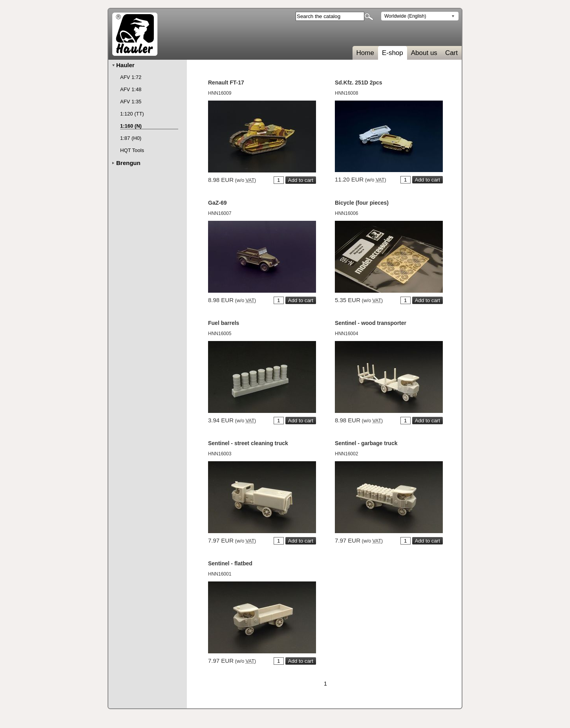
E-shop (393, 53)
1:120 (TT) (132, 114)
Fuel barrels (224, 323)
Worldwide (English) (405, 16)
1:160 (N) (131, 126)
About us (424, 53)
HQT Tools (132, 150)
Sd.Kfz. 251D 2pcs (359, 83)
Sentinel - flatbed (230, 563)
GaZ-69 (217, 203)
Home (365, 53)
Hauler (125, 65)
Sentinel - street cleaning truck (248, 443)
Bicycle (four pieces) (362, 203)
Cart (451, 53)
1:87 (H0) (131, 138)
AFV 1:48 (131, 89)
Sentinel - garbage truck (366, 443)
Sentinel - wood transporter (371, 323)
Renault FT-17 (226, 83)
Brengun (128, 163)
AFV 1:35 (131, 102)
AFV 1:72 (131, 77)
